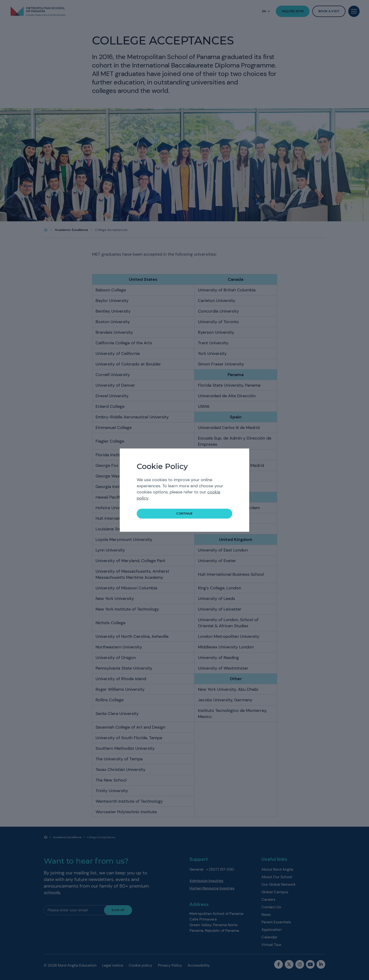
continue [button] (184, 514)
